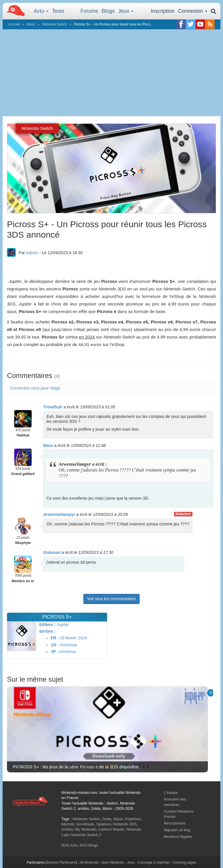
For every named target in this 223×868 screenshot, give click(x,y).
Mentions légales (178, 837)
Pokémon (133, 819)
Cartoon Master (111, 829)
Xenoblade (85, 824)
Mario (118, 819)
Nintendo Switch (54, 24)
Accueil (14, 24)
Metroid (68, 824)
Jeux (126, 11)
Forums (89, 11)
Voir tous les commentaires (111, 599)
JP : (54, 652)
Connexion (193, 11)
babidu (32, 253)
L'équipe (171, 793)
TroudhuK (53, 407)
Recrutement (175, 823)
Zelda (107, 819)
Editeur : (47, 625)
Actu (41, 11)
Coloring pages (185, 862)
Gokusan (52, 552)
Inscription (163, 11)
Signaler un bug (177, 830)
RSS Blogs (89, 845)
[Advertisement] (111, 73)
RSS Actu (70, 845)
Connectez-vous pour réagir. (36, 388)
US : (55, 645)
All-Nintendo (89, 862)
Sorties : (47, 631)
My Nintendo (86, 829)
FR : (55, 638)
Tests (58, 11)
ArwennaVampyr (59, 514)
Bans (48, 445)
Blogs (108, 11)
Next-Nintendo (113, 862)
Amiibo (67, 829)
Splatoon (104, 824)
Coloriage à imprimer (153, 862)
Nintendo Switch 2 (86, 835)
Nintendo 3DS (125, 824)
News (31, 24)
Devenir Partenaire (61, 862)
